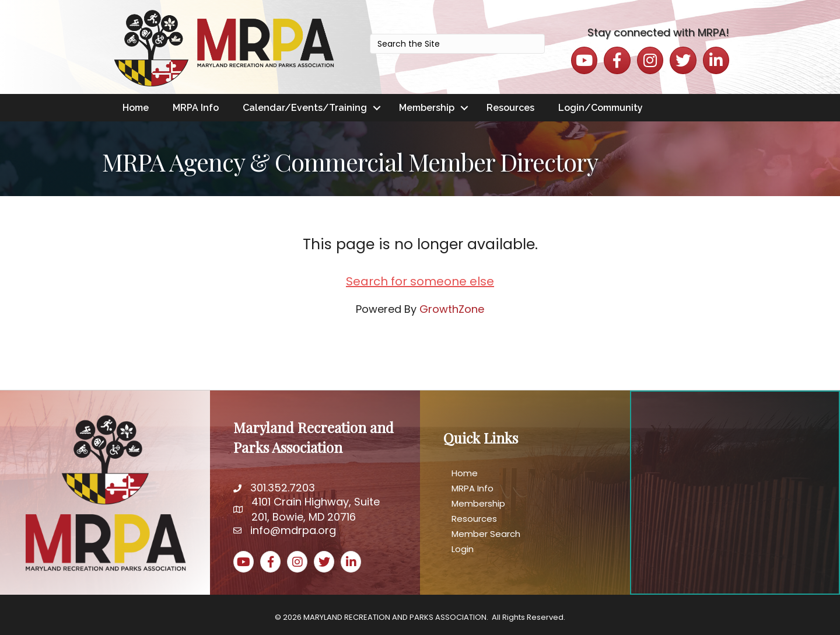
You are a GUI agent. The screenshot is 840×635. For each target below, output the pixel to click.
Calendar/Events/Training (305, 108)
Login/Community (601, 108)
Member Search (486, 534)
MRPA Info (196, 108)
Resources (510, 108)
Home (136, 108)
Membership (427, 108)
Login (463, 549)
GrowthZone (452, 309)
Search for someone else (420, 281)
